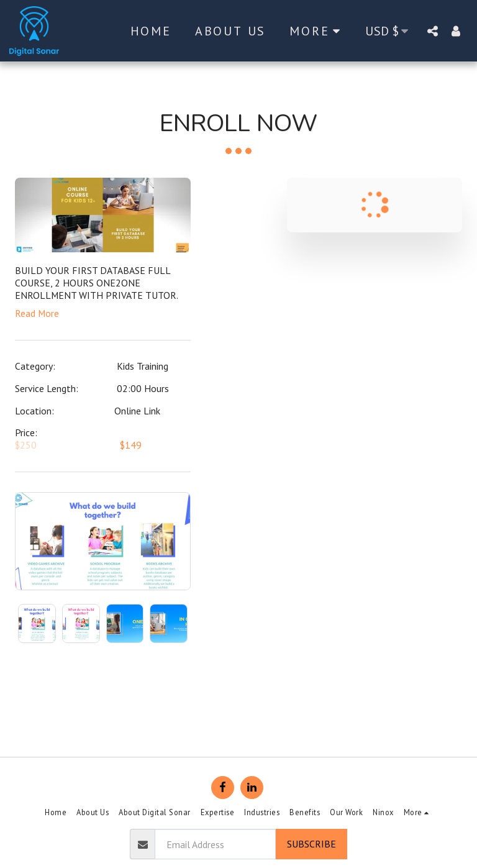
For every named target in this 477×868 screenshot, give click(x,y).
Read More (37, 313)
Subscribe (311, 844)
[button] (432, 31)
